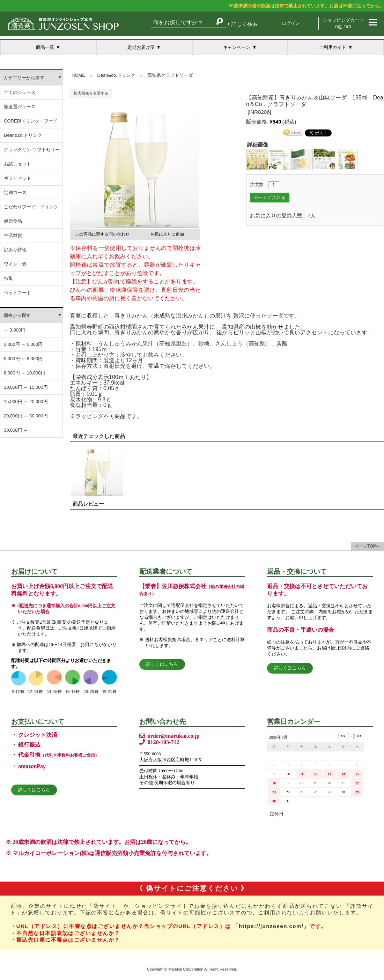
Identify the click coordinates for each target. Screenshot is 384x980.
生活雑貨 (13, 235)
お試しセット (17, 164)
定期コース (15, 192)
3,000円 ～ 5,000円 (23, 344)
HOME (78, 75)
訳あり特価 (15, 250)
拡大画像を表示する (91, 93)
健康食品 (13, 221)
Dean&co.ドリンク (23, 135)
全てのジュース (20, 92)
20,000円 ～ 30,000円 (26, 416)
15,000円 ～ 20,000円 (26, 402)
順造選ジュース (20, 107)
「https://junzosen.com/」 (271, 926)
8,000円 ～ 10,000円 (25, 373)
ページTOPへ (367, 546)
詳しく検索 (245, 24)
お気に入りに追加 (167, 234)
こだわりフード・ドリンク (31, 207)
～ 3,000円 (15, 330)
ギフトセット (17, 178)
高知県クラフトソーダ (170, 75)
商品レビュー (88, 504)
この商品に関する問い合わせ (102, 234)
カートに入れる (270, 197)
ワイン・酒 (15, 264)
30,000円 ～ (16, 430)
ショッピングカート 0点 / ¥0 (343, 23)
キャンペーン (237, 47)
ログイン (291, 23)
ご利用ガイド (333, 47)
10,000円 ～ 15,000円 (26, 387)
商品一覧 (45, 47)
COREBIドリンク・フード (31, 121)
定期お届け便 (141, 47)
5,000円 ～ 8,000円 (23, 359)
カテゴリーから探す (24, 78)
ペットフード (17, 293)
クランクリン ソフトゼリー (32, 150)
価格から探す (17, 315)
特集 (8, 278)
